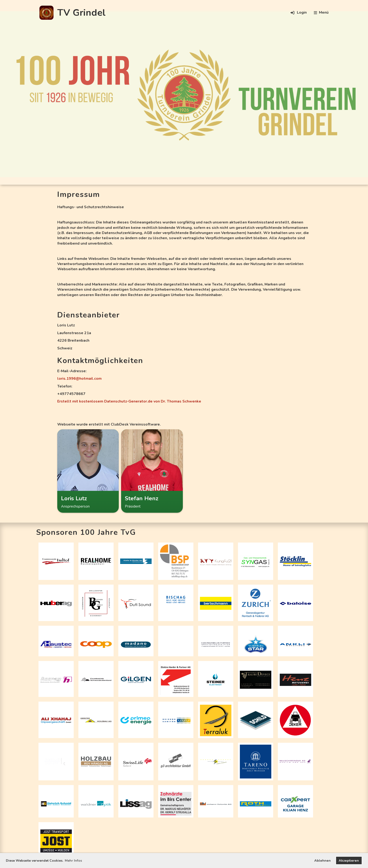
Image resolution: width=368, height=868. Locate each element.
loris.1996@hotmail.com (79, 379)
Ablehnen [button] (322, 860)
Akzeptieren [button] (349, 860)
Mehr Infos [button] (73, 861)
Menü (321, 13)
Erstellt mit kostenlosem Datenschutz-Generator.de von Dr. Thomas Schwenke (129, 401)
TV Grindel (81, 13)
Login (298, 13)
